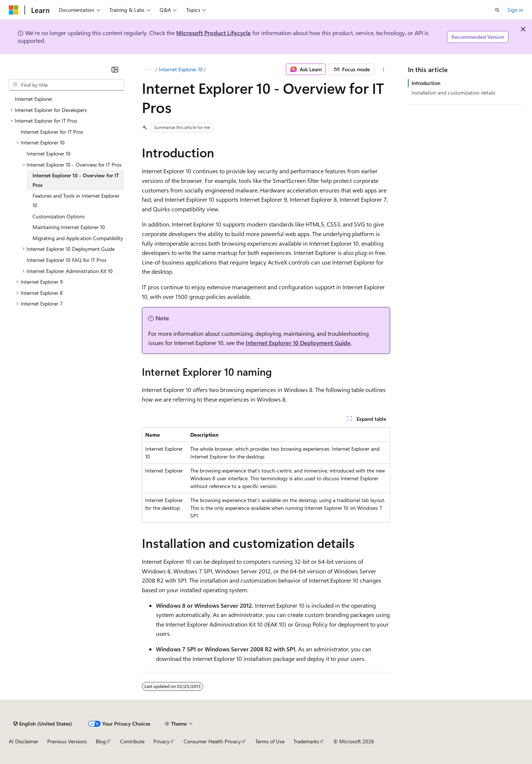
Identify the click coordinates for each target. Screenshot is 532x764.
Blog (101, 741)
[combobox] (66, 85)
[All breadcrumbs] (148, 69)
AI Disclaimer (24, 741)
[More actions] (384, 69)
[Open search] (497, 10)
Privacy (161, 741)
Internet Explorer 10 (181, 69)
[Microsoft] (14, 10)
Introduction (426, 83)
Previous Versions (67, 741)
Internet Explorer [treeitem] (34, 99)
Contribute (132, 741)
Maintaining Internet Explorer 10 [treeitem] (69, 227)
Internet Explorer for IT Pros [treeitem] (52, 132)
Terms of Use (270, 741)
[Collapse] (115, 69)
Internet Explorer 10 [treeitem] (49, 154)
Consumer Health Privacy (212, 741)
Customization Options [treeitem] (59, 216)
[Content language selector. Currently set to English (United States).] (43, 724)
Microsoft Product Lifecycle (214, 33)
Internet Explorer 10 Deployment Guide (298, 343)
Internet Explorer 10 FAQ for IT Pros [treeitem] (66, 260)
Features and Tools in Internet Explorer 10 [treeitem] (76, 200)
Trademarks (306, 741)
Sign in (515, 10)
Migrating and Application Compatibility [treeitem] (78, 238)
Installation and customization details (453, 93)
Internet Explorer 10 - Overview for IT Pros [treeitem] (76, 180)
